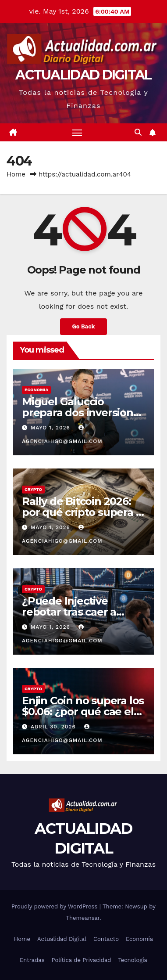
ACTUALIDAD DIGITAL (83, 75)
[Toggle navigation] (77, 133)
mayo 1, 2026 (52, 428)
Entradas (32, 960)
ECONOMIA (36, 390)
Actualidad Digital (62, 939)
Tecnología (133, 960)
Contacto (106, 939)
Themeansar (83, 918)
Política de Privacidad (82, 960)
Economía (139, 939)
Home (16, 174)
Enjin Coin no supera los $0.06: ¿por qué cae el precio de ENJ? (83, 712)
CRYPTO (33, 489)
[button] (138, 132)
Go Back (84, 326)
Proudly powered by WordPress (55, 906)
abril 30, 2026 (54, 727)
